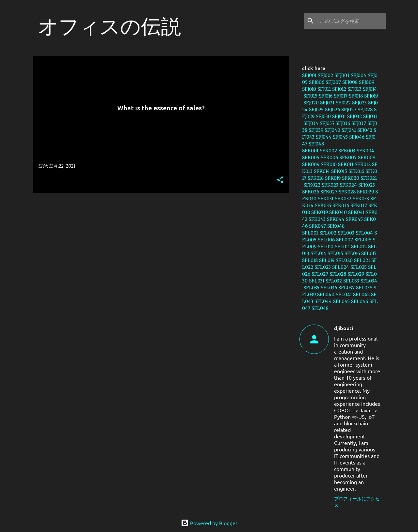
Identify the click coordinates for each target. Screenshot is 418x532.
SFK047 (317, 226)
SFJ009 (367, 82)
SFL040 (326, 295)
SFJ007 (333, 82)
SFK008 (367, 158)
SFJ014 (370, 89)
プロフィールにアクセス (357, 502)
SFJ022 (343, 103)
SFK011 (346, 164)
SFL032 (334, 281)
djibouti (344, 328)
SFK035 (323, 205)
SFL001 (310, 233)
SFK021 (369, 178)
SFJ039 (316, 130)
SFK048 (336, 226)
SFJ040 (332, 130)
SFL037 (346, 288)
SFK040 (338, 212)
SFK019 (333, 178)
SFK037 (359, 205)
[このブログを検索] (351, 21)
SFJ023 (359, 103)
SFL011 (342, 247)
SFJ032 (354, 116)
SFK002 (328, 151)
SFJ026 (332, 110)
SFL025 (359, 267)
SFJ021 (327, 103)
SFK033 (361, 199)
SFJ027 (349, 110)
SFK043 (317, 219)
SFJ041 (349, 130)
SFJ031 (339, 116)
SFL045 (341, 301)
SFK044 (336, 219)
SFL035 (311, 288)
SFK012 (363, 164)
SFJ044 (324, 137)
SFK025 (367, 185)
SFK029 (365, 192)
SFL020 (344, 260)
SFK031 (326, 199)
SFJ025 (316, 110)
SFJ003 (342, 75)
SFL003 (346, 233)
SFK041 (356, 212)
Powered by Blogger (209, 523)
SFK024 (348, 185)
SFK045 (354, 219)
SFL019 (327, 260)
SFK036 (341, 205)
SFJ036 (343, 123)
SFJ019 (371, 96)
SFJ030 (323, 116)
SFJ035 (327, 123)
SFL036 (329, 288)
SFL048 (320, 308)
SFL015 (335, 253)
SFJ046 (357, 137)
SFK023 (330, 185)
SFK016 (356, 171)
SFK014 (322, 171)
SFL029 (356, 274)
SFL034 (369, 281)
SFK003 (347, 151)
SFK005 (311, 158)
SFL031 (317, 281)
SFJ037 (359, 123)
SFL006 (326, 240)
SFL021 (362, 260)
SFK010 (329, 164)
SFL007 (345, 240)
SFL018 (310, 260)
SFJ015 (310, 96)
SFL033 (351, 281)
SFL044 (323, 301)
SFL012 (359, 247)
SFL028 (338, 274)
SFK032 (343, 199)
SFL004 (364, 233)
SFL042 (361, 295)
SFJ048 (316, 144)
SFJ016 (326, 96)
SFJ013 (354, 89)
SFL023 (323, 267)
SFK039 (320, 212)
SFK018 (316, 178)
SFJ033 (370, 116)
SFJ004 (359, 75)
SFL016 (352, 253)
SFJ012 (339, 89)
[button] (280, 180)
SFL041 (344, 295)
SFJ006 (317, 82)
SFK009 (311, 164)
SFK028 (347, 192)
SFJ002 (325, 75)
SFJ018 (356, 96)
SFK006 (329, 158)
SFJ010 (309, 89)
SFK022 (312, 185)
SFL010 (326, 247)
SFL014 (318, 253)
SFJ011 (324, 89)
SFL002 (328, 233)
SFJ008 (350, 82)
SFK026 (311, 192)
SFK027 (329, 192)
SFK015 (339, 171)
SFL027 (320, 274)
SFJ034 (311, 123)
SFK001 (310, 151)
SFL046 (360, 301)
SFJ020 (311, 103)
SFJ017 (341, 96)
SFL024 (341, 267)
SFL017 (369, 253)
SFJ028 (365, 110)
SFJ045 (340, 137)
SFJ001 (309, 75)
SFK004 (365, 151)
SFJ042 (365, 130)
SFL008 (363, 240)
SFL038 (364, 288)
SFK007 (348, 158)
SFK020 (351, 178)
